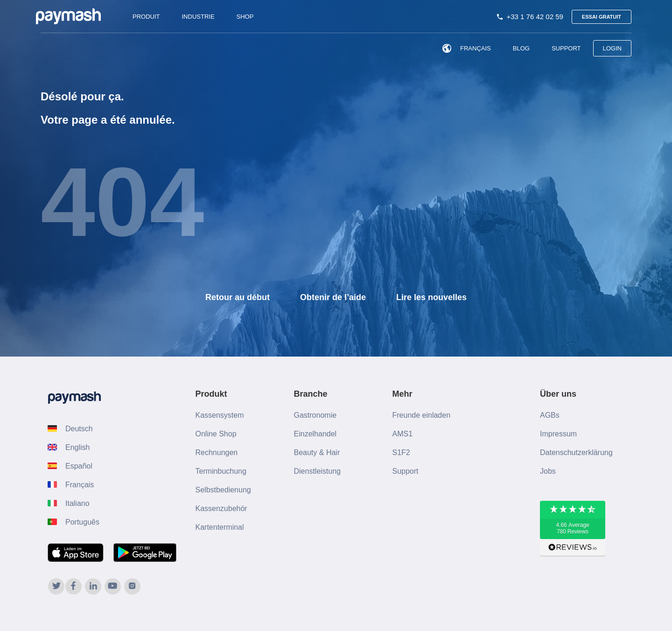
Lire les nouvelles (431, 297)
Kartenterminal (220, 527)
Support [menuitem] (566, 48)
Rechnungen (217, 452)
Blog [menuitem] (521, 48)
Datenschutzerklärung (576, 452)
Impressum (558, 434)
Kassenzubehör (221, 508)
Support (406, 471)
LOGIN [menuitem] (612, 48)
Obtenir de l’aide (333, 297)
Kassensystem (220, 415)
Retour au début (238, 297)
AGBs (550, 415)
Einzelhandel (315, 434)
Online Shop (216, 434)
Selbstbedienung (223, 490)
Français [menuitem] (465, 48)
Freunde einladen (422, 415)
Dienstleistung (318, 471)
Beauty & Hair (317, 452)
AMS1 (403, 434)
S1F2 (401, 452)
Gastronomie (315, 415)
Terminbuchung (221, 471)
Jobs (548, 471)
